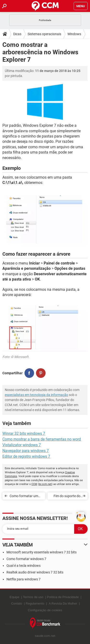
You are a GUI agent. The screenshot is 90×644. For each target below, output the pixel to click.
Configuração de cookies (45, 610)
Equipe (14, 597)
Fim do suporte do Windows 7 (67, 497)
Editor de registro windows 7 (26, 456)
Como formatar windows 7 (26, 559)
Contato (17, 603)
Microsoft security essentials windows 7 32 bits (42, 552)
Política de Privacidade (63, 597)
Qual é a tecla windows (24, 566)
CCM (34, 484)
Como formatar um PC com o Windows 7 (25, 497)
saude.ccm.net (45, 636)
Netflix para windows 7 (24, 579)
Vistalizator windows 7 (22, 445)
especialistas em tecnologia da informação (36, 395)
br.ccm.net (45, 484)
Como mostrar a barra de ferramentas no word (42, 439)
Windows (74, 34)
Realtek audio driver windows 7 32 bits (35, 572)
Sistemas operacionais (44, 34)
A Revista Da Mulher (63, 603)
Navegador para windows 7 (26, 451)
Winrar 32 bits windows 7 (24, 433)
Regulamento (35, 603)
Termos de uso (33, 597)
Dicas (17, 34)
